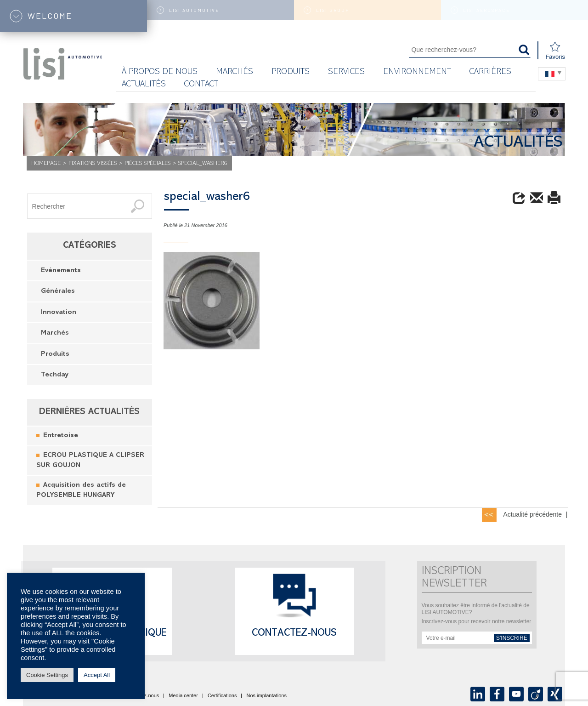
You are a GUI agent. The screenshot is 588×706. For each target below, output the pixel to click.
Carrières (490, 72)
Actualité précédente (532, 514)
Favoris (555, 51)
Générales (58, 292)
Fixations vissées (93, 164)
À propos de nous (160, 72)
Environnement (417, 72)
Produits (291, 72)
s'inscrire (512, 638)
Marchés (55, 333)
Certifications (222, 696)
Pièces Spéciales (147, 164)
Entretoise (61, 436)
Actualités (144, 85)
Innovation (59, 313)
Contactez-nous (294, 634)
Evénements (61, 271)
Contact (201, 85)
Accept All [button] (97, 675)
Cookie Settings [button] (47, 675)
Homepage (46, 164)
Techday (55, 375)
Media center (183, 696)
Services (346, 72)
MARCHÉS (235, 72)
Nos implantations (266, 696)
